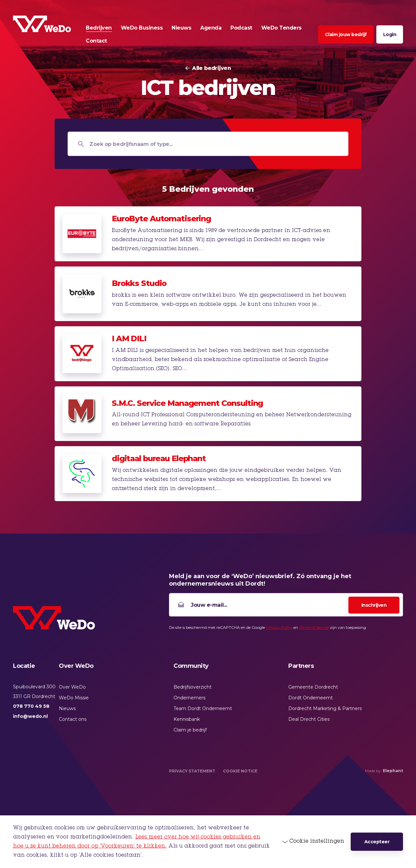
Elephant (393, 771)
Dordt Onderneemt (311, 698)
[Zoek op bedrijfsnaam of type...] (208, 144)
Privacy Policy (279, 627)
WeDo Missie (74, 698)
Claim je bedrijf (190, 730)
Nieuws (67, 708)
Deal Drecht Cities (309, 719)
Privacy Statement (192, 771)
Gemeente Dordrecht (313, 687)
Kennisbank (187, 719)
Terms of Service (314, 627)
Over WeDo (72, 687)
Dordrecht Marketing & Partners (325, 708)
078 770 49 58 (31, 706)
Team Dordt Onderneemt (203, 708)
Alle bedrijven (211, 68)
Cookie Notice (240, 771)
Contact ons (73, 719)
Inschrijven (374, 605)
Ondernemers (189, 698)
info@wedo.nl (30, 716)
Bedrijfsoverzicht (193, 687)
